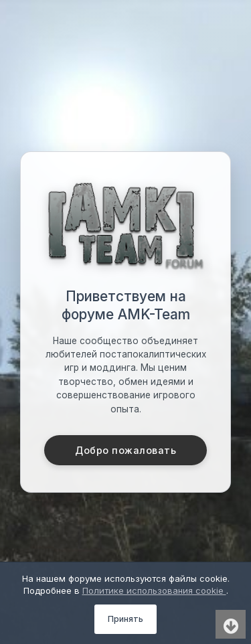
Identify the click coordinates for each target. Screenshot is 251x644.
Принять (125, 619)
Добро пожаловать (125, 450)
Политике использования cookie (154, 590)
